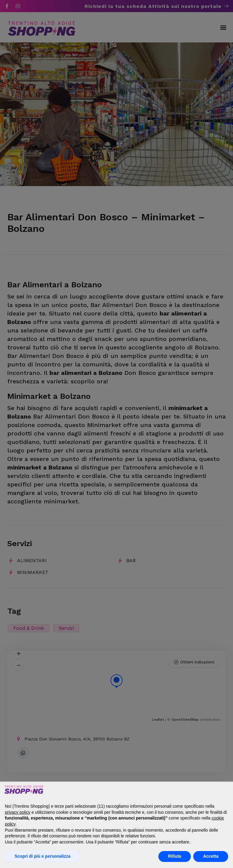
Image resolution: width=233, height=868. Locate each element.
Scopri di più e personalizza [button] (42, 856)
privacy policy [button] (18, 812)
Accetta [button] (211, 856)
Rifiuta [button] (175, 856)
